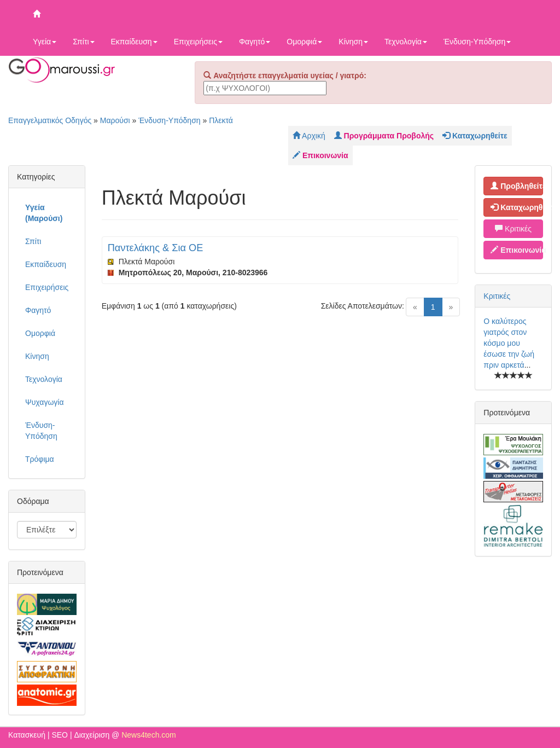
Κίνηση (353, 42)
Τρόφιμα (40, 459)
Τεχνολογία (406, 42)
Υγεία (45, 42)
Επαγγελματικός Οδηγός (50, 120)
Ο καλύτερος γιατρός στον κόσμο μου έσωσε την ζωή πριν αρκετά (509, 343)
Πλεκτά (221, 120)
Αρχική (309, 136)
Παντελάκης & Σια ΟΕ (156, 248)
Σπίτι (83, 42)
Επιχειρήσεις (198, 42)
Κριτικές (513, 229)
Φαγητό (255, 42)
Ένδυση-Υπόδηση (477, 42)
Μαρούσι (115, 120)
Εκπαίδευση (134, 42)
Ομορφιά (304, 42)
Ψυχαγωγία (45, 402)
